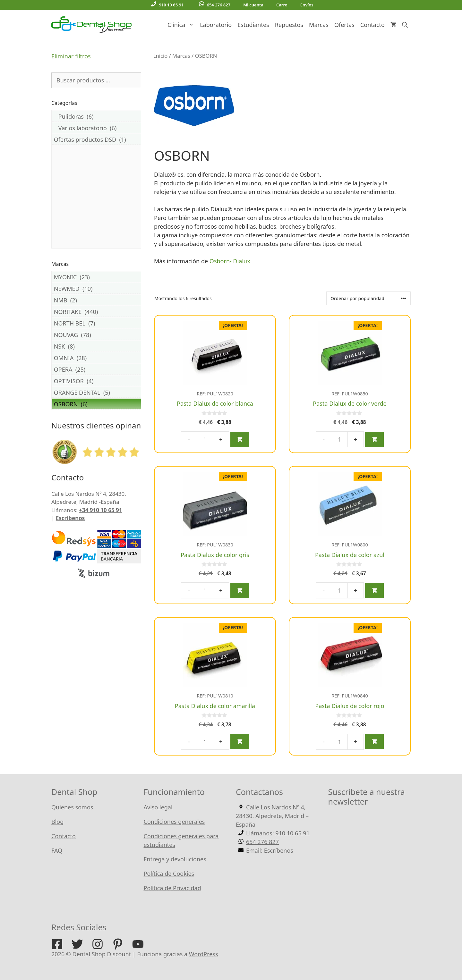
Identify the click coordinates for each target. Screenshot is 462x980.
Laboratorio (216, 25)
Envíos (307, 5)
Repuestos (289, 25)
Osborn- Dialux (231, 261)
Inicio (161, 56)
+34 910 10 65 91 (100, 510)
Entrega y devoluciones (175, 859)
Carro (282, 5)
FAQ (57, 850)
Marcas (319, 25)
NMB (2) (97, 300)
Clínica (182, 25)
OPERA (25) (97, 369)
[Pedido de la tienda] (368, 298)
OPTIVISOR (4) (97, 381)
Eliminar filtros (71, 56)
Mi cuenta (253, 5)
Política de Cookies (169, 874)
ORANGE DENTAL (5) (97, 392)
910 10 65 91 (167, 4)
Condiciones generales (174, 822)
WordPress (204, 954)
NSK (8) (97, 346)
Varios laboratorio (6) (97, 128)
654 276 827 (215, 4)
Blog (57, 822)
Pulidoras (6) (97, 116)
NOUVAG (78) (97, 335)
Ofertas (344, 25)
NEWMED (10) (97, 288)
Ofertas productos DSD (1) (97, 139)
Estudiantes (253, 25)
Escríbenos (70, 518)
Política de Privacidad (172, 888)
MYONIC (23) (97, 277)
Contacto (372, 25)
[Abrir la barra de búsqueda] (405, 25)
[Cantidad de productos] (205, 439)
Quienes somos (72, 807)
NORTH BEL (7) (97, 323)
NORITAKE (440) (97, 312)
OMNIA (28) (97, 358)
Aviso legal (158, 807)
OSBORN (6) (97, 404)
